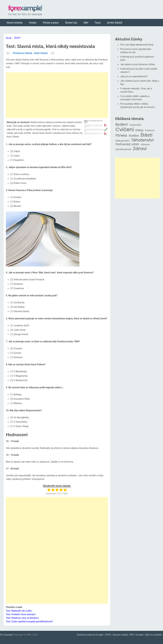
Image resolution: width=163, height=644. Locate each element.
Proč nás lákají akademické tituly (137, 45)
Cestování (135, 125)
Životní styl (71, 23)
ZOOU (108, 635)
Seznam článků (120, 635)
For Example (6, 635)
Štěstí (147, 135)
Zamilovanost (123, 149)
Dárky (139, 130)
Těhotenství (142, 140)
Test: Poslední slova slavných (21, 614)
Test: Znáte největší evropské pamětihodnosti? (29, 622)
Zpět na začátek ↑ (154, 635)
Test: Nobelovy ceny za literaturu (22, 618)
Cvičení (125, 130)
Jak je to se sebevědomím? (134, 76)
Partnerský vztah (127, 144)
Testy (98, 23)
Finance (150, 130)
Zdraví (140, 149)
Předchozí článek (23, 53)
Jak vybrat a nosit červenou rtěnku (138, 64)
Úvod (8, 38)
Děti (86, 23)
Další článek (41, 53)
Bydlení (122, 125)
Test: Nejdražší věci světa (19, 611)
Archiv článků (115, 23)
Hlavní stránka (15, 23)
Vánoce (145, 144)
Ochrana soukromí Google (90, 635)
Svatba (134, 136)
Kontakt (139, 635)
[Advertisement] (57, 95)
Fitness (121, 136)
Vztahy (33, 23)
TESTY (17, 38)
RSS (132, 635)
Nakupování (122, 141)
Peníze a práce (51, 23)
